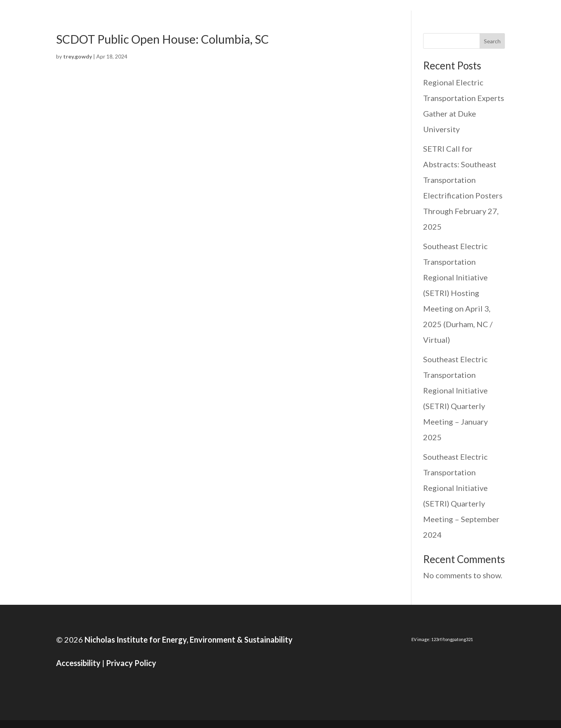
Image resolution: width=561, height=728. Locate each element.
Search (492, 41)
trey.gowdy (78, 56)
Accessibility (78, 663)
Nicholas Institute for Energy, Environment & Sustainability (188, 639)
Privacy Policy (131, 663)
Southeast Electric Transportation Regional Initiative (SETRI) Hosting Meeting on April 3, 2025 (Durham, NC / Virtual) (458, 293)
